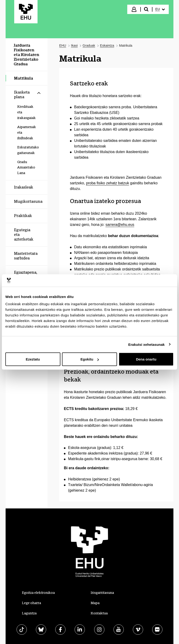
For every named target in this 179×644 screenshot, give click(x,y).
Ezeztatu (33, 359)
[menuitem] (160, 9)
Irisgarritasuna (102, 593)
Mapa (95, 603)
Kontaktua (99, 613)
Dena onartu (146, 359)
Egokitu (90, 359)
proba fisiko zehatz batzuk (107, 183)
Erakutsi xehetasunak (146, 344)
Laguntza (29, 613)
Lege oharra (31, 603)
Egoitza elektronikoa (38, 593)
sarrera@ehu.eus (120, 225)
